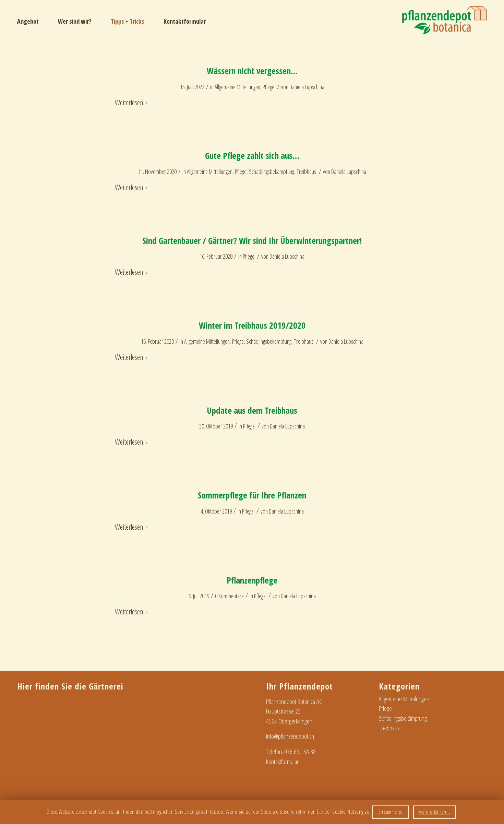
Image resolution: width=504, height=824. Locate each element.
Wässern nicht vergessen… (252, 71)
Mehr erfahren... (434, 812)
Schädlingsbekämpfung (272, 172)
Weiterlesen (133, 102)
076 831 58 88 (300, 752)
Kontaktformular (282, 762)
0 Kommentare (229, 596)
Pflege (268, 87)
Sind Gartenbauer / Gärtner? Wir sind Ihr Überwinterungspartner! (252, 240)
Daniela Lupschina (307, 87)
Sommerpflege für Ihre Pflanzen (252, 495)
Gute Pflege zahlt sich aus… (252, 155)
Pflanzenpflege (252, 580)
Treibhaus (306, 172)
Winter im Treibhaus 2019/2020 (252, 325)
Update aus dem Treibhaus (252, 410)
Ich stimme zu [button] (390, 812)
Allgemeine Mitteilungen (237, 87)
